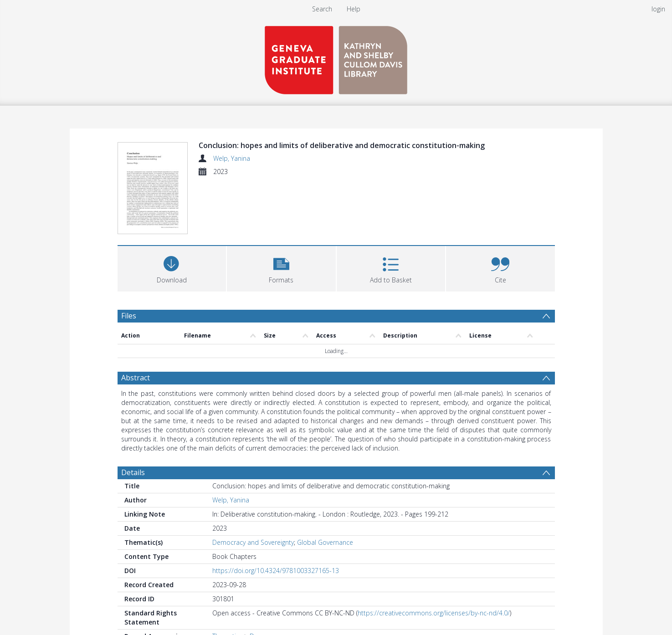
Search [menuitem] (322, 9)
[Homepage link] (336, 58)
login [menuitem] (658, 9)
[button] (281, 268)
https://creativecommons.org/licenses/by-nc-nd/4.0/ (434, 613)
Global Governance (325, 542)
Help (354, 9)
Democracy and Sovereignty (253, 542)
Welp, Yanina (232, 158)
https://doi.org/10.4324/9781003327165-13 (276, 571)
